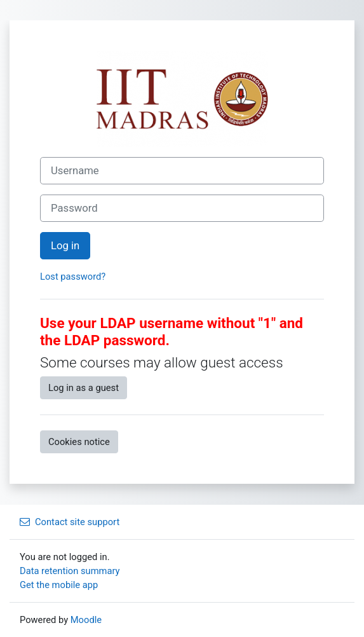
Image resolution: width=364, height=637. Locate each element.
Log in (65, 246)
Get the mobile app (59, 585)
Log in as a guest (84, 388)
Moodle (86, 620)
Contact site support (70, 522)
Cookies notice (79, 442)
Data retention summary (70, 571)
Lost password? (73, 277)
